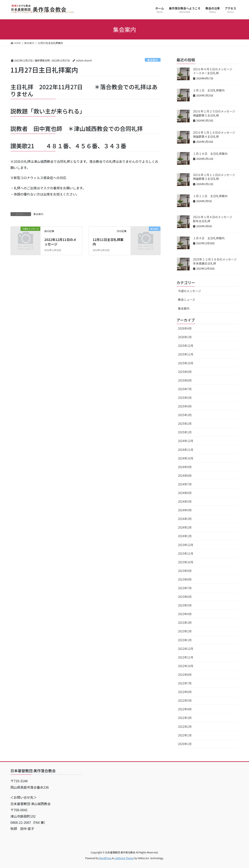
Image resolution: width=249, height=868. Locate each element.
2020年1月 (185, 744)
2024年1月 (185, 536)
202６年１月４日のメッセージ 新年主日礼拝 (216, 219)
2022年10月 (186, 666)
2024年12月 (186, 441)
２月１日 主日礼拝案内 (212, 90)
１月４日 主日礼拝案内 (212, 238)
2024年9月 (185, 467)
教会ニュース (187, 300)
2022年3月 (185, 718)
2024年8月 (185, 476)
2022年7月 (185, 683)
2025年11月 (186, 354)
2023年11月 (186, 553)
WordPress (105, 858)
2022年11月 (186, 657)
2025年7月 (185, 389)
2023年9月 (185, 571)
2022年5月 (185, 700)
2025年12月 (186, 346)
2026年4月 (185, 328)
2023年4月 (185, 614)
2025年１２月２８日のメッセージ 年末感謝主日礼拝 (218, 261)
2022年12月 (186, 649)
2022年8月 (185, 675)
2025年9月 (185, 372)
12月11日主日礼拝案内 (108, 242)
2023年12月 (186, 545)
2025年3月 (185, 415)
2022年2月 (185, 727)
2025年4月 (185, 406)
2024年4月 (185, 510)
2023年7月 (185, 588)
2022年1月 (185, 735)
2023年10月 (186, 562)
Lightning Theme (124, 858)
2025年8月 (185, 380)
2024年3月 (185, 519)
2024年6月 (185, 493)
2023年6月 (185, 597)
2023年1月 (185, 640)
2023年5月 (185, 605)
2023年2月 (185, 631)
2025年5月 (185, 398)
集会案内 (153, 60)
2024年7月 (185, 484)
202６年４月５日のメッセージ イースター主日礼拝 (216, 71)
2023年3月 (185, 623)
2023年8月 (185, 579)
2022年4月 (185, 709)
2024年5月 (185, 501)
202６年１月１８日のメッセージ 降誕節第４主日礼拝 (217, 134)
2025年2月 (185, 424)
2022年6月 (185, 692)
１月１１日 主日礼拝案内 (213, 196)
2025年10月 (186, 363)
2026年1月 (185, 337)
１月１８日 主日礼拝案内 (213, 154)
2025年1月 (185, 432)
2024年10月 (186, 458)
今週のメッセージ (190, 291)
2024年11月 (186, 450)
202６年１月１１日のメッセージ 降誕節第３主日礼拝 (217, 177)
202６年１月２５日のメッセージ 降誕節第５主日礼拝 (217, 113)
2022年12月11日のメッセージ (60, 242)
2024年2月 (185, 527)
